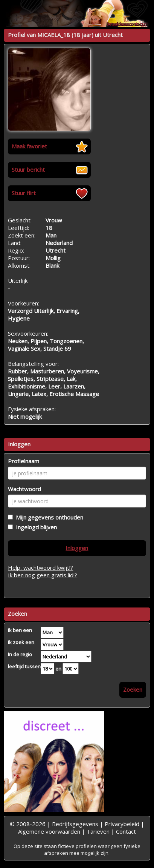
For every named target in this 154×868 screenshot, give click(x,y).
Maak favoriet (29, 146)
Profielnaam (24, 461)
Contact (126, 831)
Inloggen (77, 548)
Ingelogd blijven (35, 527)
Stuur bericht (28, 170)
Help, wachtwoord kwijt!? (40, 567)
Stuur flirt (24, 193)
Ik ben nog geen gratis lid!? (43, 575)
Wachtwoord (24, 489)
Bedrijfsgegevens (75, 824)
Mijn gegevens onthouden (48, 517)
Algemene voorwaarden (49, 831)
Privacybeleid (122, 824)
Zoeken (133, 689)
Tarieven (98, 831)
